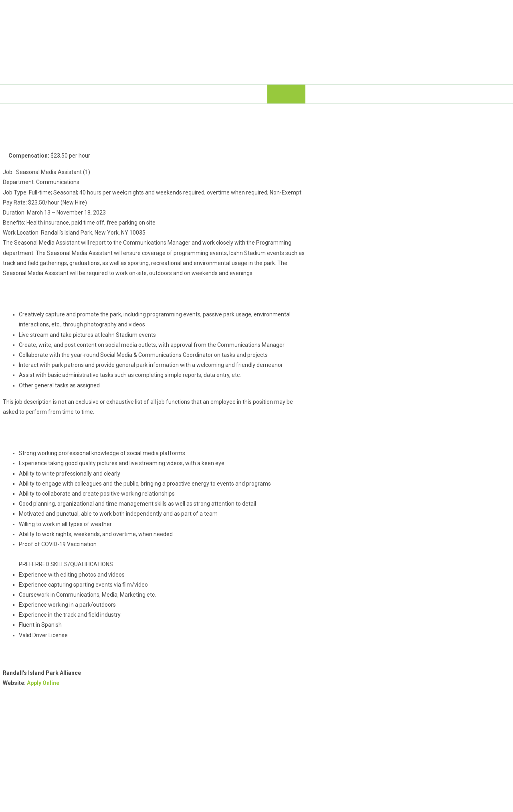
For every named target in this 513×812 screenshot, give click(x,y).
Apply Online (43, 683)
